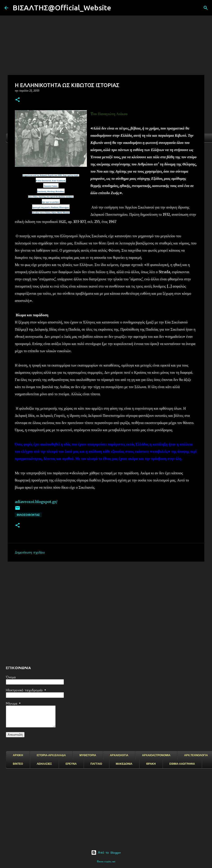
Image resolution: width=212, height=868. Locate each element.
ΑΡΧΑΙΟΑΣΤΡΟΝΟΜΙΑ (156, 755)
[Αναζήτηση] (117, 8)
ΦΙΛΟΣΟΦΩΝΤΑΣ (28, 515)
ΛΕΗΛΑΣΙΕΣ (44, 764)
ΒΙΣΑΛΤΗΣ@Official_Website (62, 8)
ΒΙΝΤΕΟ (18, 764)
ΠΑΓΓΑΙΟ (96, 764)
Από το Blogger (106, 853)
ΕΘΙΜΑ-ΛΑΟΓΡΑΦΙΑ (182, 764)
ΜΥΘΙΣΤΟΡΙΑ (88, 755)
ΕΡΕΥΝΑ (71, 764)
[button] (18, 100)
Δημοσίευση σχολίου (30, 552)
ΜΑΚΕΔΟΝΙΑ (124, 764)
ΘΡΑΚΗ (151, 764)
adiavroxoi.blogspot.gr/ (36, 502)
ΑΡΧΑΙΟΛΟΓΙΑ (119, 755)
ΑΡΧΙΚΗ (18, 755)
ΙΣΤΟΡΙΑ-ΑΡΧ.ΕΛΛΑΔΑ (51, 755)
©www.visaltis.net (106, 862)
